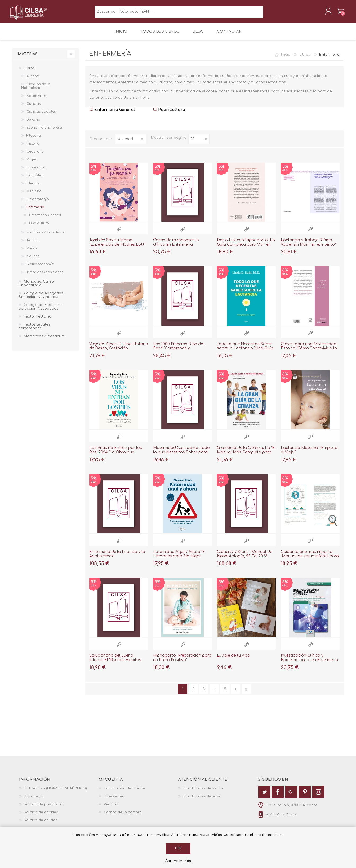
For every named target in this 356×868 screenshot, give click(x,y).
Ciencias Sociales (41, 115)
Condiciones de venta (203, 792)
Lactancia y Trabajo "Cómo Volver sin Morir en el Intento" (308, 246)
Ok (178, 848)
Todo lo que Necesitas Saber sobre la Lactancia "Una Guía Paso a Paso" (245, 352)
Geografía (35, 155)
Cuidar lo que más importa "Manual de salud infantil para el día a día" (310, 560)
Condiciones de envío (203, 800)
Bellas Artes (36, 99)
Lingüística (35, 179)
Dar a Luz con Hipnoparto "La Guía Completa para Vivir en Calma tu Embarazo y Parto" (246, 248)
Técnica (33, 244)
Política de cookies (41, 816)
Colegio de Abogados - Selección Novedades (42, 299)
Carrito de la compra (338, 13)
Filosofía (34, 139)
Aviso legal (34, 800)
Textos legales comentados (34, 330)
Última (246, 693)
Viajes (31, 163)
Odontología (38, 203)
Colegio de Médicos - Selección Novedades (40, 310)
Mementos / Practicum (44, 340)
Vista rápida (119, 233)
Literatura (35, 187)
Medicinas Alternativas (45, 236)
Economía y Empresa (44, 131)
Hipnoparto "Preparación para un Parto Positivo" (182, 661)
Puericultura (169, 113)
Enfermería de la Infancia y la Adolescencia (117, 558)
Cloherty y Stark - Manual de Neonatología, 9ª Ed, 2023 (244, 558)
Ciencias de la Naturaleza (36, 90)
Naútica (33, 260)
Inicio (286, 58)
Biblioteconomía (40, 268)
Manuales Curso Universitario (36, 287)
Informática (36, 171)
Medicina (34, 195)
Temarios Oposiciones (45, 276)
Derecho (33, 123)
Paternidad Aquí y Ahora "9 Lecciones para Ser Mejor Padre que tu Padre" (179, 560)
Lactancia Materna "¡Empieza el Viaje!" (309, 454)
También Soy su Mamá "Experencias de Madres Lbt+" (117, 246)
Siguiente (236, 693)
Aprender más (178, 861)
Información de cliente (124, 792)
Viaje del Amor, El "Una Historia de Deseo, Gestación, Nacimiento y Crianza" (119, 352)
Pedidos (111, 808)
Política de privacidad (44, 808)
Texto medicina (38, 320)
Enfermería (35, 211)
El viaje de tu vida (233, 659)
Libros (305, 58)
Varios (32, 252)
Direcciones (114, 800)
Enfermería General (112, 113)
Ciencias (34, 107)
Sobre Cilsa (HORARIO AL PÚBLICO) (56, 792)
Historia (33, 147)
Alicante (33, 80)
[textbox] (179, 13)
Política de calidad (41, 824)
